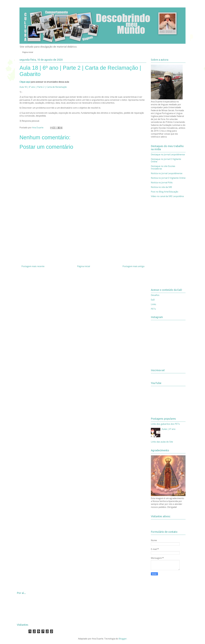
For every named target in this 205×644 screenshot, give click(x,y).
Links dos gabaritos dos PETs (165, 424)
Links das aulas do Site (162, 442)
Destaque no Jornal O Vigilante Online (166, 160)
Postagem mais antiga (133, 266)
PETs (153, 309)
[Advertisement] (83, 236)
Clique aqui (25, 82)
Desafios (155, 295)
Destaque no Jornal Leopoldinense (168, 154)
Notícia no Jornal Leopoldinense (167, 173)
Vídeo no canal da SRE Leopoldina (167, 196)
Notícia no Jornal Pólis (162, 183)
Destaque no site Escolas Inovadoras (163, 167)
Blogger (123, 639)
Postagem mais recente (33, 266)
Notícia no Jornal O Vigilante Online (168, 178)
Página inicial (28, 52)
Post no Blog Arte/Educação (165, 192)
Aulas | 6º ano (169, 429)
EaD (153, 300)
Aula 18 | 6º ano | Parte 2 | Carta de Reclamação (43, 87)
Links (153, 304)
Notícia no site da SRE (161, 187)
